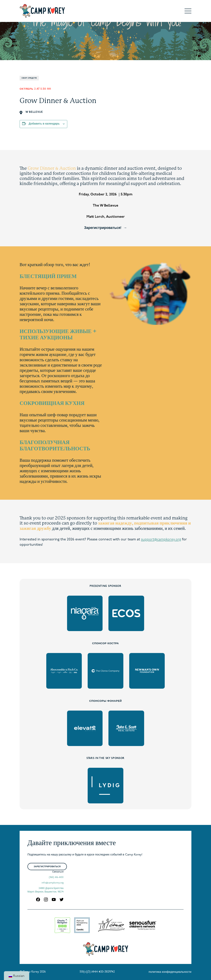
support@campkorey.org (161, 540)
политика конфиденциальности (170, 972)
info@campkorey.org (53, 883)
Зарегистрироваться (47, 867)
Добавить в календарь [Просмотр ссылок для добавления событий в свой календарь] (44, 124)
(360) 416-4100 (56, 877)
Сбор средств (29, 78)
